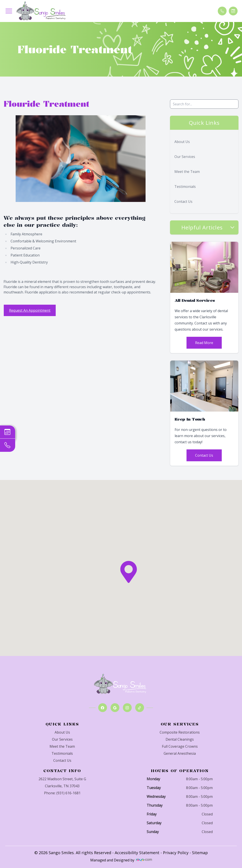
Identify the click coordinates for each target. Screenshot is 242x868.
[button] (9, 11)
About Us (182, 142)
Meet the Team (187, 172)
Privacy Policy (176, 853)
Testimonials (185, 187)
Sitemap (200, 853)
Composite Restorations (180, 732)
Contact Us (183, 201)
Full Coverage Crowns (180, 746)
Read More (204, 343)
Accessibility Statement (137, 853)
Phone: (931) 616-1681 (62, 793)
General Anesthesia (180, 753)
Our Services (185, 157)
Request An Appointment (30, 310)
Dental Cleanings (180, 739)
